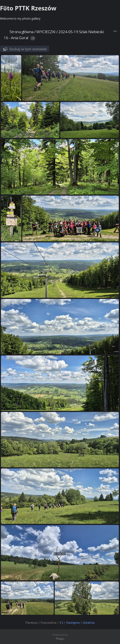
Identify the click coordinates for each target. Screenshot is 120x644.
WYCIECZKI (46, 32)
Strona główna (22, 32)
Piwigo (60, 639)
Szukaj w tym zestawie (28, 49)
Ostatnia (89, 623)
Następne (73, 623)
